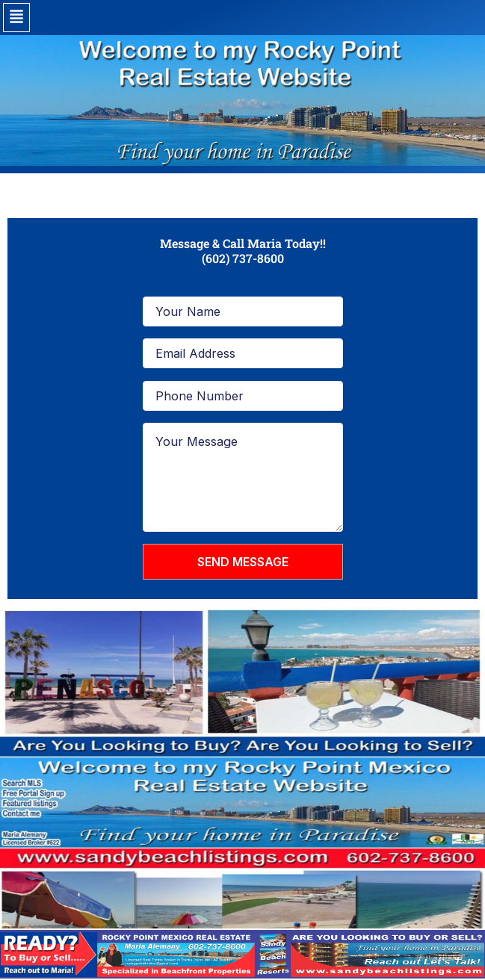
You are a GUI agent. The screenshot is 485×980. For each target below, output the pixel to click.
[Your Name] (243, 311)
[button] (16, 18)
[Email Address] (243, 353)
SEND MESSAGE (243, 562)
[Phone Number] (243, 396)
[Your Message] (243, 477)
